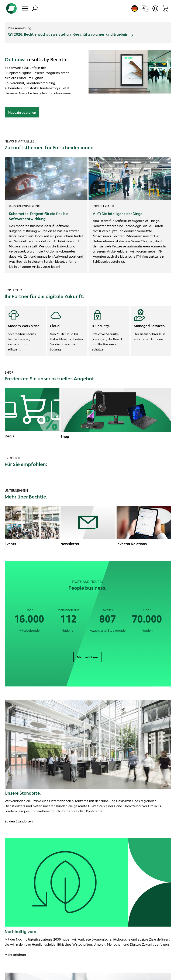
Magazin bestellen (22, 112)
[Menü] (25, 8)
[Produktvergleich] (145, 8)
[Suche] (35, 8)
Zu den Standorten (19, 821)
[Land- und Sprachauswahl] (135, 8)
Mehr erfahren (87, 657)
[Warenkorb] (166, 8)
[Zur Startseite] (11, 8)
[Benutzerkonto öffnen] (155, 8)
